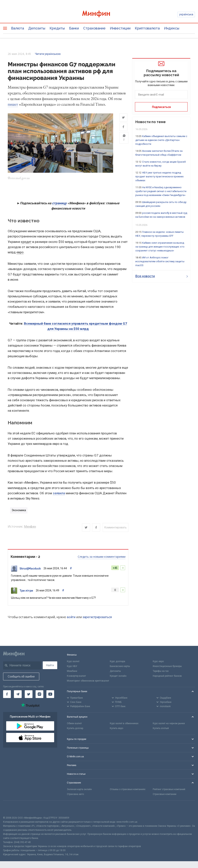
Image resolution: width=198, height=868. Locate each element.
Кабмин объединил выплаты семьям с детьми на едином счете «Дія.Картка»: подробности (161, 140)
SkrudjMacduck (30, 569)
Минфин (30, 527)
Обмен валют (74, 724)
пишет (13, 104)
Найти (50, 666)
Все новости (162, 276)
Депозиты (37, 28)
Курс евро (158, 662)
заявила (59, 494)
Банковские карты (120, 667)
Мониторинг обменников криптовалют (88, 681)
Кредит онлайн (118, 676)
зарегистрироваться (97, 617)
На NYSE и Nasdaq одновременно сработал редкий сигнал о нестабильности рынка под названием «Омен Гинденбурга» (161, 191)
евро (20, 253)
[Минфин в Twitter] (29, 695)
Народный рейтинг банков (167, 676)
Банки (74, 28)
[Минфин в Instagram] (39, 695)
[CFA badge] (12, 809)
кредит (26, 242)
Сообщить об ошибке (21, 677)
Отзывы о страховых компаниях (128, 790)
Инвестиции (120, 28)
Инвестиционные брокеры (167, 667)
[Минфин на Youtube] (50, 695)
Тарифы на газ (161, 672)
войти (71, 617)
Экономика (19, 511)
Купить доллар (75, 729)
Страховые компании (165, 795)
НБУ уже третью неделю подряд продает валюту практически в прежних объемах (159, 176)
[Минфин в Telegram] (18, 695)
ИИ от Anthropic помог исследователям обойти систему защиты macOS (160, 261)
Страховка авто (75, 795)
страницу (59, 204)
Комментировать (116, 528)
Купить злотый (161, 729)
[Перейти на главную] (99, 14)
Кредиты (57, 28)
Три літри (26, 591)
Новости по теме (151, 122)
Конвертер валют (76, 676)
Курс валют (73, 662)
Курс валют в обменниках (124, 724)
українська (186, 14)
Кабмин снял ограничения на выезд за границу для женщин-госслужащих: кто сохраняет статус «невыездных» (160, 247)
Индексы (172, 28)
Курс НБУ (72, 667)
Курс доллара (117, 662)
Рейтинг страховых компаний (169, 790)
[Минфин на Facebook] (7, 695)
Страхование (94, 28)
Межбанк (72, 672)
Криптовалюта (147, 28)
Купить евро (116, 729)
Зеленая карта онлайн (79, 790)
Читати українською (48, 54)
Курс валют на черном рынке (169, 724)
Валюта (17, 28)
